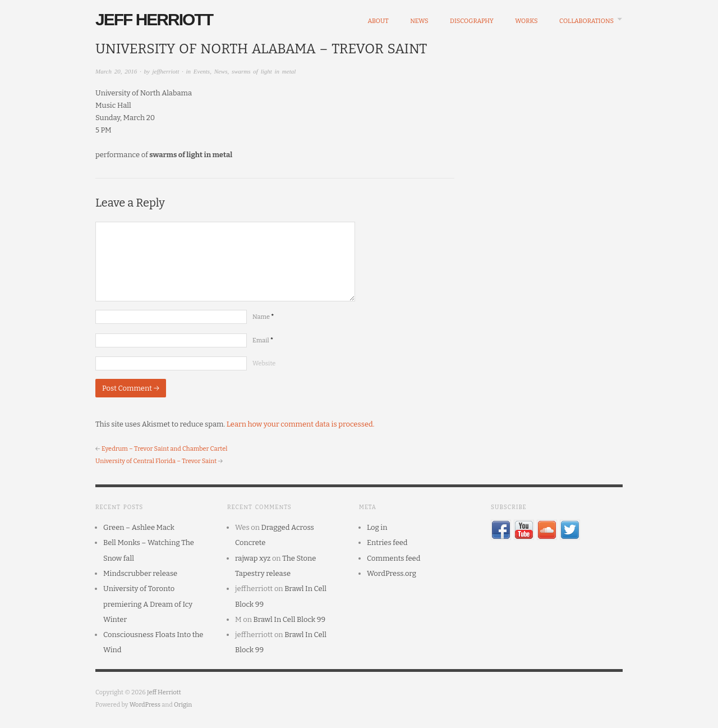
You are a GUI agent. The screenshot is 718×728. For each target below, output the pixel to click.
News (419, 21)
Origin (183, 705)
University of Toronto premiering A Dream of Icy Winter (148, 604)
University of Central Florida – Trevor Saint (156, 461)
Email (263, 340)
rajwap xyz (253, 558)
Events (202, 71)
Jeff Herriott (154, 19)
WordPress (145, 705)
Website (264, 363)
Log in (377, 527)
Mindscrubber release (140, 573)
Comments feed (393, 558)
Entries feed (387, 542)
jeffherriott (166, 71)
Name (263, 317)
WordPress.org (392, 573)
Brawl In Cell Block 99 (290, 619)
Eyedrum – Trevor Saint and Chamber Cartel (164, 449)
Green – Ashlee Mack (139, 527)
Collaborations (586, 21)
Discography (472, 21)
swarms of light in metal (264, 71)
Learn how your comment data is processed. (301, 424)
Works (526, 21)
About (378, 21)
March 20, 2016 (116, 71)
